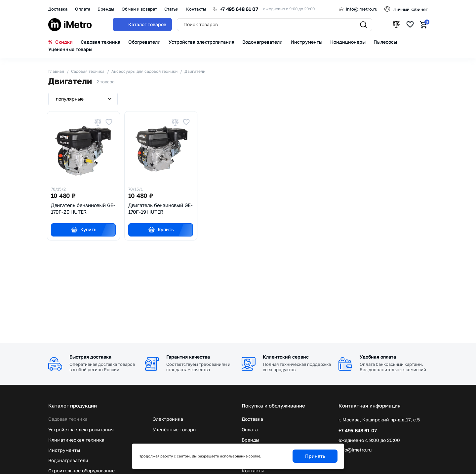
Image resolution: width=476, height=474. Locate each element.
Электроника (168, 419)
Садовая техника (68, 419)
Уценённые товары (175, 430)
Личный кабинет (411, 9)
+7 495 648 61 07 (239, 9)
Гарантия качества (188, 357)
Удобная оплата (378, 357)
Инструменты (64, 450)
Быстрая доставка (90, 357)
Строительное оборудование (81, 471)
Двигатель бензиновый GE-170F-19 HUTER (160, 208)
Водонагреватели (68, 460)
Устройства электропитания (81, 430)
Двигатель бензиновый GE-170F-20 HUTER (83, 208)
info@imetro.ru (362, 9)
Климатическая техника (76, 440)
